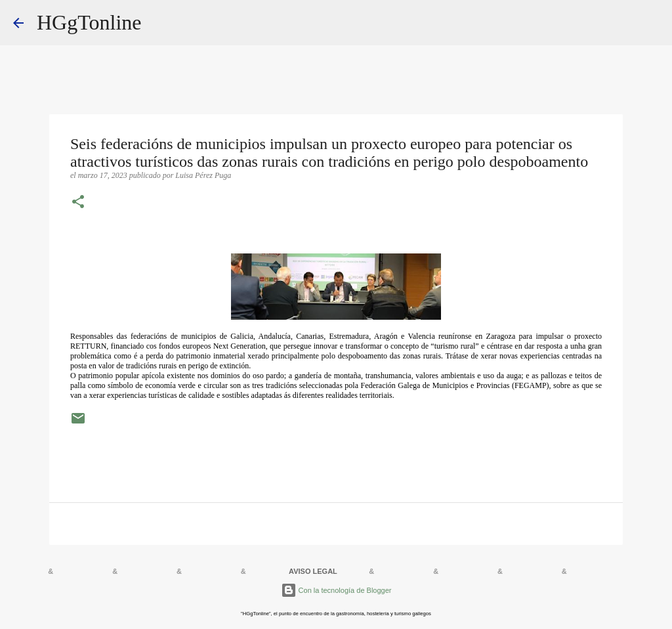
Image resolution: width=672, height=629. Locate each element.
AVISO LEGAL (313, 571)
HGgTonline (89, 22)
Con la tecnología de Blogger (336, 590)
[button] (78, 203)
